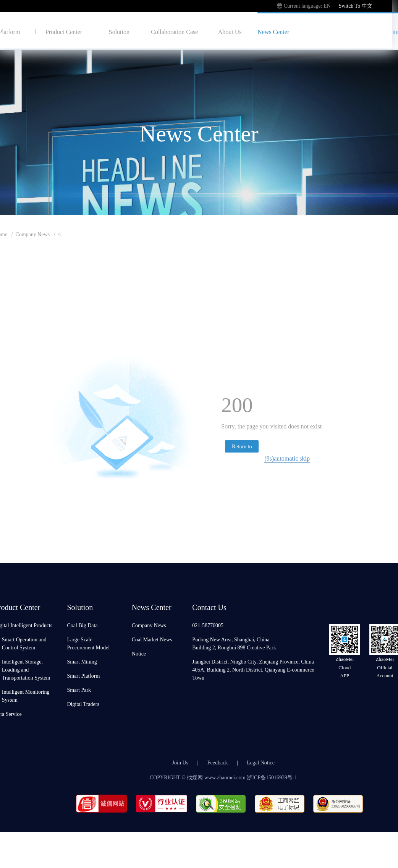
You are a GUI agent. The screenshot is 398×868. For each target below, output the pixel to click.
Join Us (180, 762)
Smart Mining (82, 661)
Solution (119, 32)
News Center (273, 32)
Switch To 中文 (355, 6)
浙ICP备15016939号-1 (272, 777)
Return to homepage (242, 448)
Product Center (64, 32)
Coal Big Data (82, 625)
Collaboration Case (174, 32)
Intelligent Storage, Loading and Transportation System (26, 669)
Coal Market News (152, 639)
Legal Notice (261, 762)
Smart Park (79, 690)
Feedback (218, 762)
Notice (139, 653)
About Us (230, 32)
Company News (32, 234)
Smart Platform (83, 676)
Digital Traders (83, 704)
